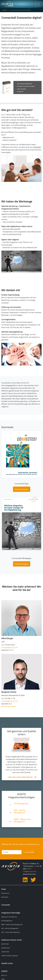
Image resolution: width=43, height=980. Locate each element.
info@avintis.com (29, 871)
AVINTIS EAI (5, 944)
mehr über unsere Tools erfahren (20, 777)
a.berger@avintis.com (10, 647)
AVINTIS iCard (6, 948)
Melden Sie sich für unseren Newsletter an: (21, 844)
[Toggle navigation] (39, 4)
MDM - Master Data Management (22, 820)
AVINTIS (4, 971)
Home (5, 10)
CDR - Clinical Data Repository (11, 932)
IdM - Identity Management (20, 811)
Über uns (4, 975)
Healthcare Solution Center (12, 940)
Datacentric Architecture (9, 917)
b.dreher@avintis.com (10, 701)
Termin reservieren (8, 706)
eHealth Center (7, 963)
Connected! (6, 905)
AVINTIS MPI (5, 952)
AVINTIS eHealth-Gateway (10, 956)
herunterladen (22, 489)
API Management (21, 803)
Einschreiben (30, 852)
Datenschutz (5, 893)
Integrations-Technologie (11, 913)
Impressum (5, 897)
